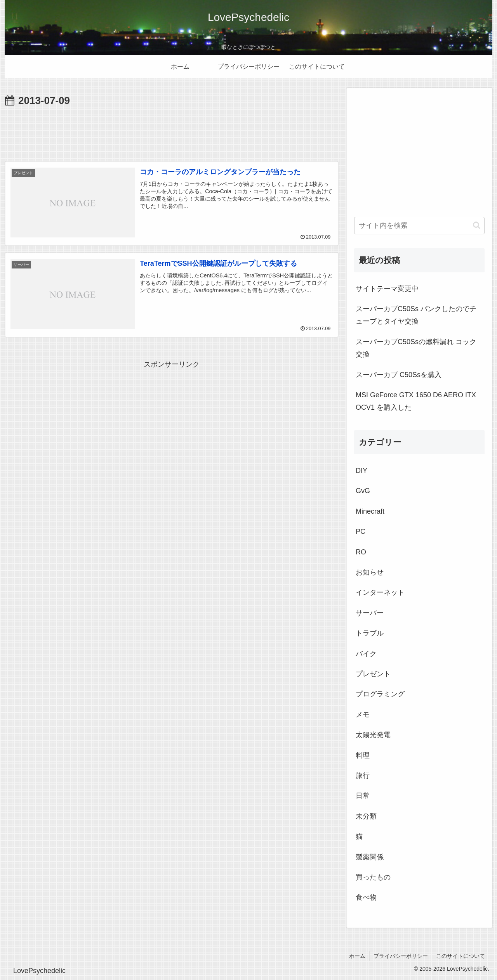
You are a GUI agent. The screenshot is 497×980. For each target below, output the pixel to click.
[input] (419, 226)
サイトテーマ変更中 (387, 289)
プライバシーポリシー (401, 956)
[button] (477, 225)
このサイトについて (461, 956)
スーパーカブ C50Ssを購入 (399, 375)
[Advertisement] (172, 131)
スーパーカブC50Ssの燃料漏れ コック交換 (416, 348)
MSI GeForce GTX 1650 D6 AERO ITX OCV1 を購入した (416, 401)
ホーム (357, 956)
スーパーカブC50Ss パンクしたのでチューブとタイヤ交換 (416, 315)
